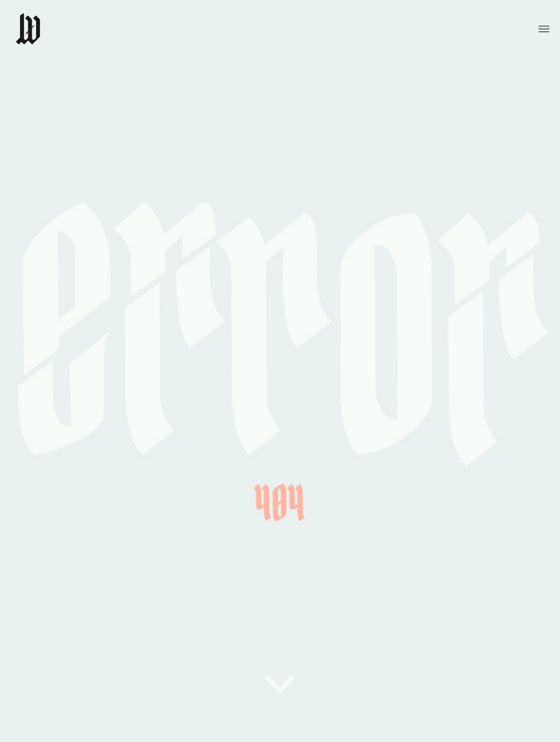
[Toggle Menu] (544, 29)
